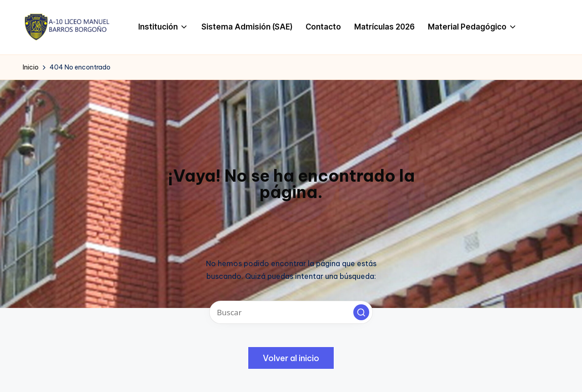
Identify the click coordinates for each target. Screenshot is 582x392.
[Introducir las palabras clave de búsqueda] (291, 312)
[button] (361, 312)
